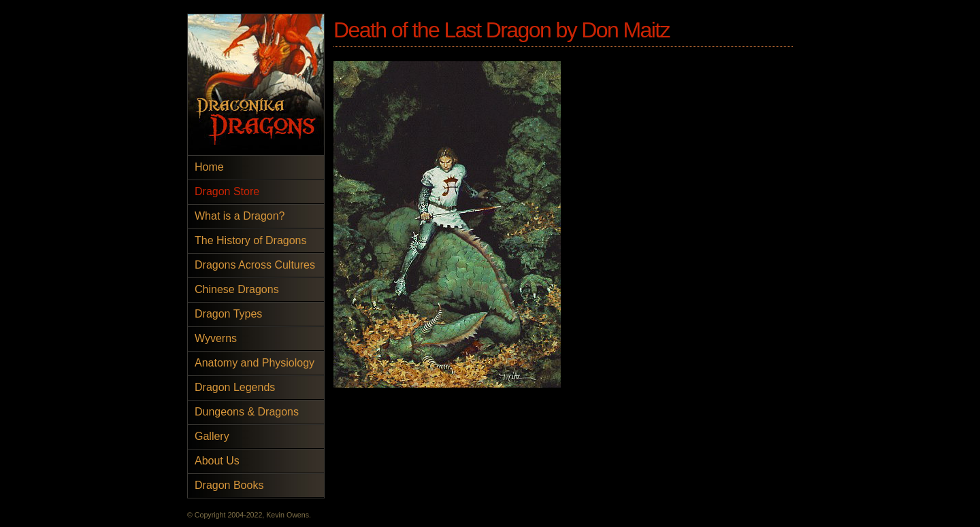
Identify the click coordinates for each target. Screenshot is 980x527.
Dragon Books (229, 485)
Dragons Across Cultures (255, 265)
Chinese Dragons (237, 289)
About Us (217, 461)
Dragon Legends (235, 387)
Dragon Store (227, 191)
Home (209, 167)
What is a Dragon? (240, 216)
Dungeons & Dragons (247, 412)
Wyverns (216, 338)
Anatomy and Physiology (255, 363)
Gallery (212, 436)
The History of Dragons (251, 240)
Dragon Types (228, 314)
